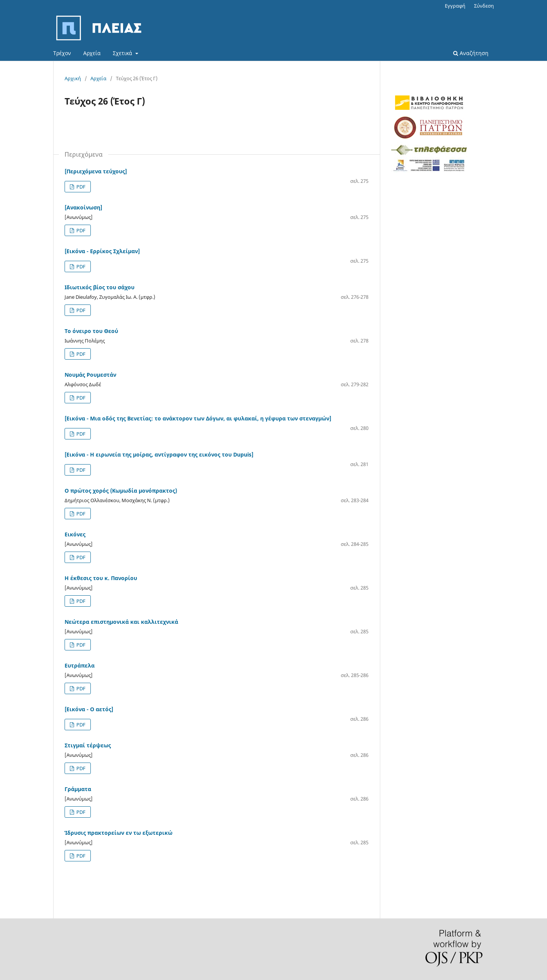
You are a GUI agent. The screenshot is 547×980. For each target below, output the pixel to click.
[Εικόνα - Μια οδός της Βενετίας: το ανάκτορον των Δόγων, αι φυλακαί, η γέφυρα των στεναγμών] (198, 418)
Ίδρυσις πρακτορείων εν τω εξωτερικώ (119, 833)
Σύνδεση (484, 6)
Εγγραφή (455, 6)
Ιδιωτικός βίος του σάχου (100, 287)
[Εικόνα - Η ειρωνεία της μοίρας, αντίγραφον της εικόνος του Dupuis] (159, 454)
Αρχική (73, 78)
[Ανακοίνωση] (83, 207)
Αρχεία (92, 53)
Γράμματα (78, 789)
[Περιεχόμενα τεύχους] (96, 171)
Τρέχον (62, 53)
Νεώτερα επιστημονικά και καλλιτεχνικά (121, 622)
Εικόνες (75, 534)
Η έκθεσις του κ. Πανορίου (101, 578)
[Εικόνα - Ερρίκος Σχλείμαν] (102, 251)
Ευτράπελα (80, 665)
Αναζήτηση (471, 53)
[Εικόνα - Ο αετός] (89, 709)
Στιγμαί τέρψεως (88, 745)
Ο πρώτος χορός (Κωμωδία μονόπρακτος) (121, 491)
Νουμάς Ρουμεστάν (90, 375)
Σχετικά (123, 53)
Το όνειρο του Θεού (91, 331)
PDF (80, 187)
